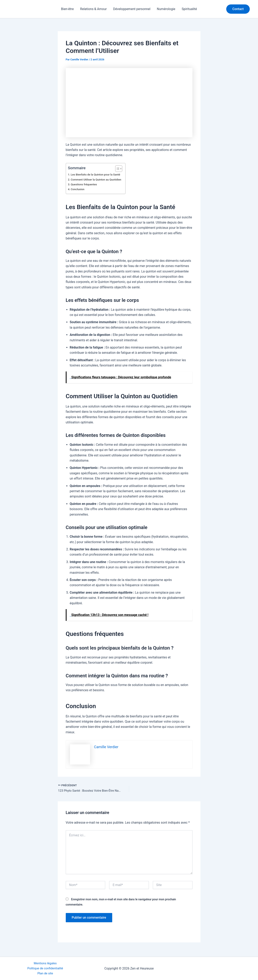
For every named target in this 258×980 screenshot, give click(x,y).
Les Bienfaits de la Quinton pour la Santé (97, 175)
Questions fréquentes (85, 184)
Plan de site (45, 973)
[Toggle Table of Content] (120, 169)
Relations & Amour (94, 9)
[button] (238, 9)
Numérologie (166, 9)
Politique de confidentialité (45, 968)
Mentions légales (45, 963)
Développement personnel (132, 9)
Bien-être (67, 9)
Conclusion (78, 189)
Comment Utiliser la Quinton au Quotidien (98, 180)
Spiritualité (189, 9)
